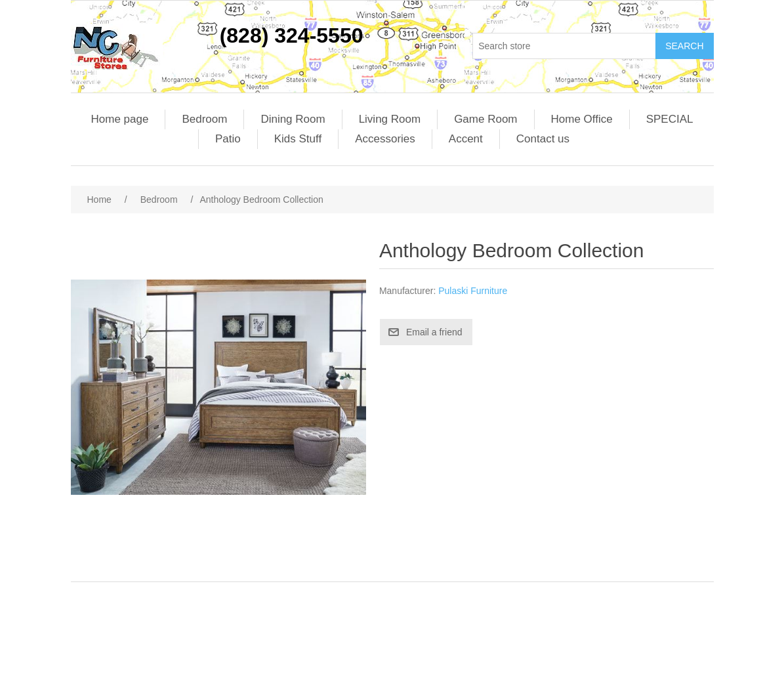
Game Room (485, 119)
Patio (228, 139)
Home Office (582, 119)
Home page (120, 119)
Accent (466, 139)
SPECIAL (670, 119)
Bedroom (204, 119)
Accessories (385, 139)
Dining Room (293, 119)
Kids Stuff (298, 139)
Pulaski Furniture (473, 291)
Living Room (390, 119)
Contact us (543, 139)
